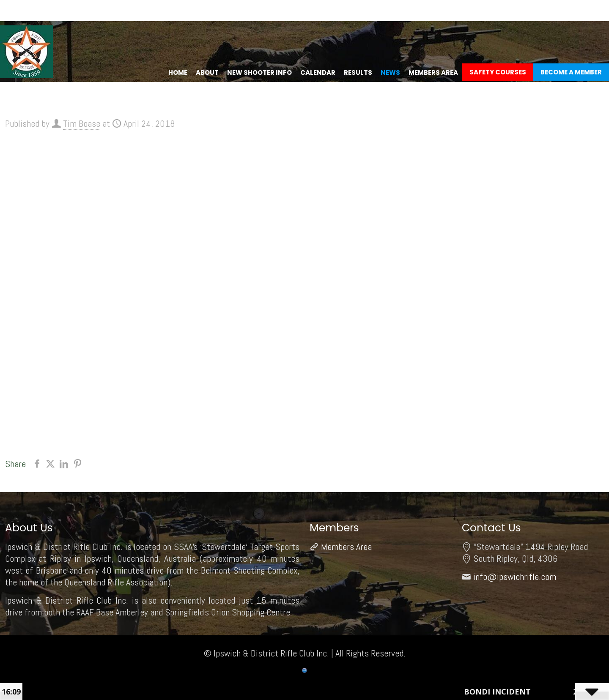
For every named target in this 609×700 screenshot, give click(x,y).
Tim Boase (82, 123)
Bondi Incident (501, 692)
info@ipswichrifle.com (515, 577)
